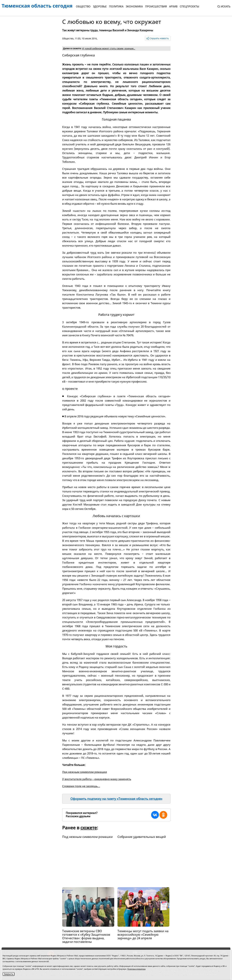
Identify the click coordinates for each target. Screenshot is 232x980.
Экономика (134, 6)
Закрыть (9, 974)
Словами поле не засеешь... (81, 786)
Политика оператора (136, 969)
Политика (116, 6)
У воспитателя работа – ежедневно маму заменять (97, 779)
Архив (173, 6)
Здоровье (100, 6)
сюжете (89, 828)
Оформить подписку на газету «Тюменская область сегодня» (116, 799)
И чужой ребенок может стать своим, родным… (109, 48)
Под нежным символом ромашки (85, 772)
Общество (83, 6)
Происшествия (156, 6)
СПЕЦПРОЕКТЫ (189, 6)
